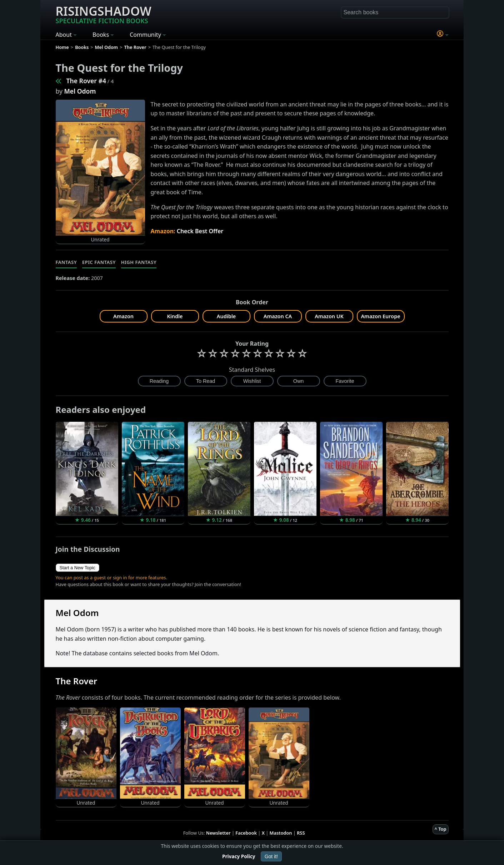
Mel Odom (80, 91)
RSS (301, 833)
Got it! (271, 856)
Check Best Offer (200, 231)
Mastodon (281, 833)
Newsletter (218, 833)
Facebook (246, 833)
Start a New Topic (78, 568)
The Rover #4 (86, 81)
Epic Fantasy (99, 262)
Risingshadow (104, 14)
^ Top (441, 829)
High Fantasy (139, 262)
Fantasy (66, 262)
